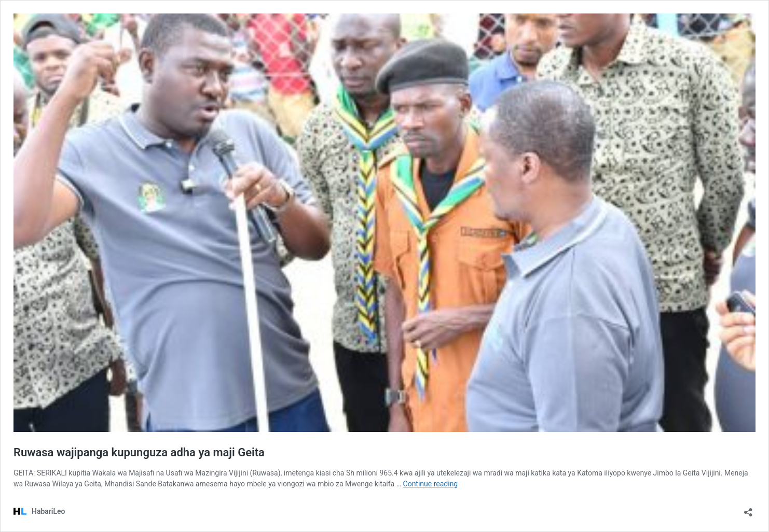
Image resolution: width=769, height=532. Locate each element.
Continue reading (431, 484)
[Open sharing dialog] (748, 509)
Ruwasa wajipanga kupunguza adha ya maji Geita (139, 452)
